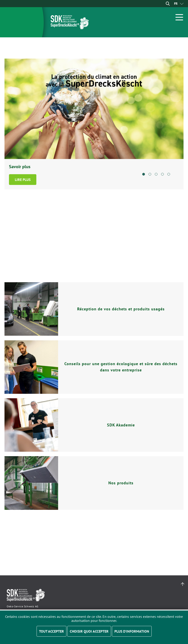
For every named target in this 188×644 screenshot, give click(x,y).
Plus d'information (132, 631)
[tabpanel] (94, 124)
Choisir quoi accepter (89, 631)
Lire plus (23, 180)
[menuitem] (176, 4)
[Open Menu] (179, 17)
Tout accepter (51, 631)
